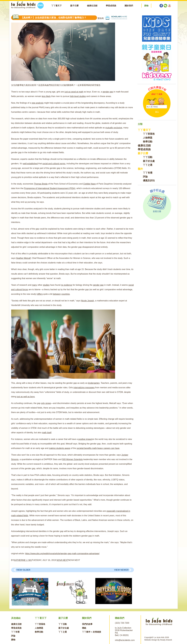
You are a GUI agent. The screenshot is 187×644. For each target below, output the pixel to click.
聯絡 (84, 628)
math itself (47, 433)
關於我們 (129, 6)
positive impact (85, 439)
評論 (145, 177)
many (34, 285)
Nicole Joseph (88, 301)
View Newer (121, 570)
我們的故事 (87, 624)
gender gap (108, 92)
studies (46, 285)
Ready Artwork (166, 640)
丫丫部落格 (149, 134)
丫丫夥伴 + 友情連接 (92, 632)
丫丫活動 (148, 157)
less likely (46, 96)
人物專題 (148, 138)
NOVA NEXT (62, 560)
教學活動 (148, 142)
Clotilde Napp (89, 184)
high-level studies (78, 96)
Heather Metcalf (23, 258)
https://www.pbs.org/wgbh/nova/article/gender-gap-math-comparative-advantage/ (62, 554)
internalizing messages (84, 388)
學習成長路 (111, 6)
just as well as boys (26, 397)
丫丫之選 (148, 165)
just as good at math (74, 92)
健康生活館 (92, 6)
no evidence (66, 285)
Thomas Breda (41, 184)
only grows (46, 403)
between (57, 294)
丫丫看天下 (56, 6)
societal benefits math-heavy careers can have (98, 448)
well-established (30, 164)
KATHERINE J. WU (23, 560)
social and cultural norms (54, 164)
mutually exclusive (114, 128)
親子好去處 (149, 161)
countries (66, 294)
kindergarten (94, 383)
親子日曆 (74, 6)
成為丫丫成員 (157, 94)
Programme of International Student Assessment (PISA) (50, 188)
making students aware (60, 448)
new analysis (38, 103)
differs (40, 294)
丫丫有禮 (148, 173)
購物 (13, 640)
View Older (23, 570)
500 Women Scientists (73, 459)
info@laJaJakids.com (125, 640)
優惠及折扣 (149, 181)
